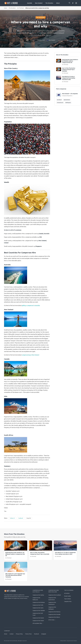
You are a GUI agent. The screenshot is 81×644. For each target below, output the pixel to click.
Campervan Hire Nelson (54, 617)
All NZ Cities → (52, 620)
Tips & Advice (68, 599)
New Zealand (39, 3)
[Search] (69, 3)
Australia (30, 3)
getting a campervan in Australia (31, 305)
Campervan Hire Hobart (38, 621)
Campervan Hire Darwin (38, 618)
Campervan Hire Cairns (38, 608)
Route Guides (68, 596)
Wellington (68, 103)
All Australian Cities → (38, 623)
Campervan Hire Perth (38, 605)
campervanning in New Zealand (30, 355)
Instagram (44, 634)
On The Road (20, 8)
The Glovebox (49, 3)
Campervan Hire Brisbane (39, 602)
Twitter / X (12, 518)
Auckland (59, 100)
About (58, 3)
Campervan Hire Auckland (55, 595)
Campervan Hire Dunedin (54, 614)
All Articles (67, 593)
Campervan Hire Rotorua (54, 612)
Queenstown (67, 100)
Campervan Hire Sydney (38, 595)
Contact (12, 634)
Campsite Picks (68, 601)
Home (5, 8)
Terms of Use (28, 634)
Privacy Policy (19, 634)
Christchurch (60, 103)
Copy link (29, 518)
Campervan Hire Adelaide (39, 611)
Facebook (21, 518)
